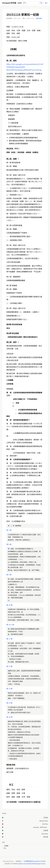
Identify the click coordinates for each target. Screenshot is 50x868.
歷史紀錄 (39, 18)
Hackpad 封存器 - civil (12, 3)
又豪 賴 (46, 830)
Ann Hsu (45, 824)
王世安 (46, 818)
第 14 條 (9, 703)
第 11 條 (9, 639)
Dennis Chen (44, 821)
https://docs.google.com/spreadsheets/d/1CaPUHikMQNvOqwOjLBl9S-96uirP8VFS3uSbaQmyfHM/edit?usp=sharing (25, 67)
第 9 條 (9, 575)
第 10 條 (9, 605)
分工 (5, 848)
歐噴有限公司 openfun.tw (34, 861)
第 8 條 (9, 544)
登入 (46, 3)
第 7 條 (9, 530)
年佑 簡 (46, 837)
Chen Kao (45, 834)
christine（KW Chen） (41, 827)
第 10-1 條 (10, 625)
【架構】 (6, 846)
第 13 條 (9, 689)
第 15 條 (9, 717)
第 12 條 (9, 666)
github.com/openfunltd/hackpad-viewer (32, 864)
